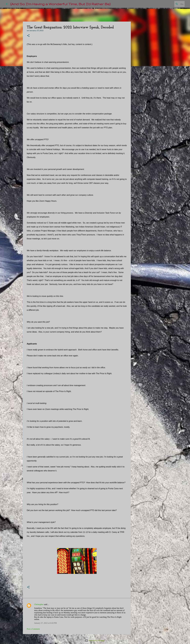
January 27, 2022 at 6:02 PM (46, 623)
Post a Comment (33, 629)
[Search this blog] (172, 4)
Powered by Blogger (95, 640)
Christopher (39, 604)
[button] (28, 36)
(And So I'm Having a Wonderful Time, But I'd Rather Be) (60, 4)
